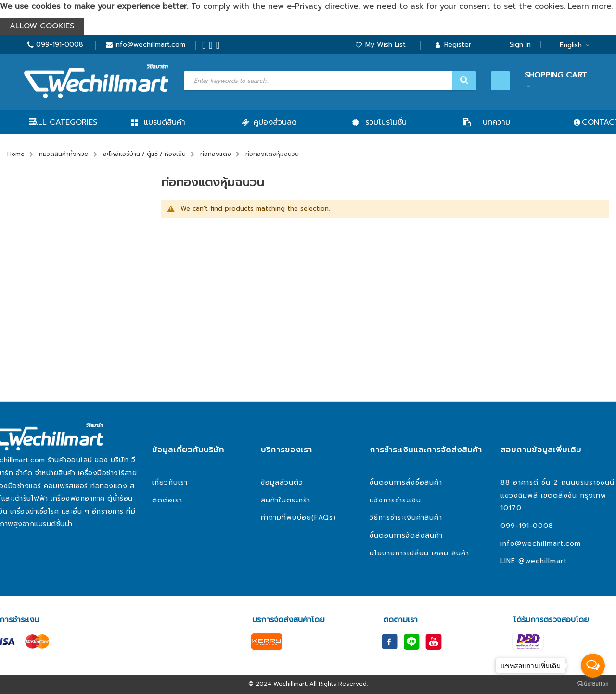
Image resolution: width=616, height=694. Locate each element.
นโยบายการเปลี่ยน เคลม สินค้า (419, 553)
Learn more (590, 6)
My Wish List (385, 45)
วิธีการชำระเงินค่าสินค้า (406, 518)
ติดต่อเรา (167, 500)
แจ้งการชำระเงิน (395, 500)
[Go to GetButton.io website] (593, 684)
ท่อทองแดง (216, 154)
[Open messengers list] (593, 666)
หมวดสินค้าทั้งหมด (64, 154)
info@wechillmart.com (150, 45)
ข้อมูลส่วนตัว (282, 482)
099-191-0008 (60, 45)
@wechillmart (543, 561)
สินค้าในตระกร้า (286, 500)
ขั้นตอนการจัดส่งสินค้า (406, 535)
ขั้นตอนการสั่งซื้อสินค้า (406, 482)
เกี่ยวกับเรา (170, 482)
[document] (308, 17)
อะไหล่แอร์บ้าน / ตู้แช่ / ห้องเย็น (144, 154)
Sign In (520, 45)
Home (16, 154)
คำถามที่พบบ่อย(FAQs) (298, 518)
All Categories (65, 122)
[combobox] (329, 81)
